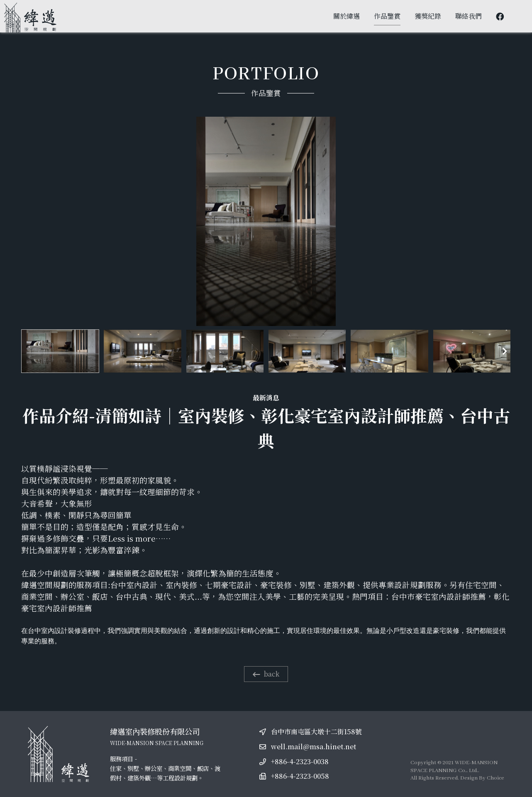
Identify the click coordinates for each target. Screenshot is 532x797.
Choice (495, 778)
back (266, 674)
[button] (505, 351)
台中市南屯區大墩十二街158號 (316, 732)
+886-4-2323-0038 (300, 761)
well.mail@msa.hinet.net (314, 747)
